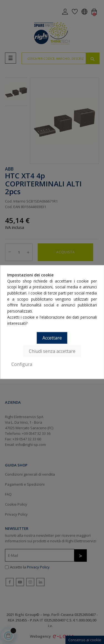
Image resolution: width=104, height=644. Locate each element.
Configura (22, 364)
